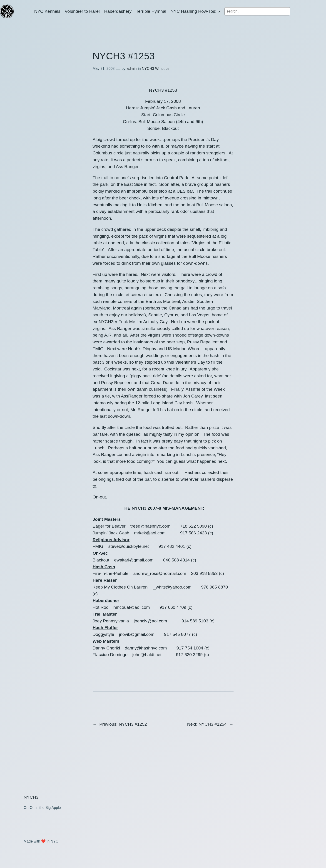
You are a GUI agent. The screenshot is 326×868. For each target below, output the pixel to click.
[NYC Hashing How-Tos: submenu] (219, 11)
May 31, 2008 (104, 69)
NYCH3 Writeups (156, 69)
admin (132, 69)
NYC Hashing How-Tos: (194, 11)
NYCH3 (31, 797)
